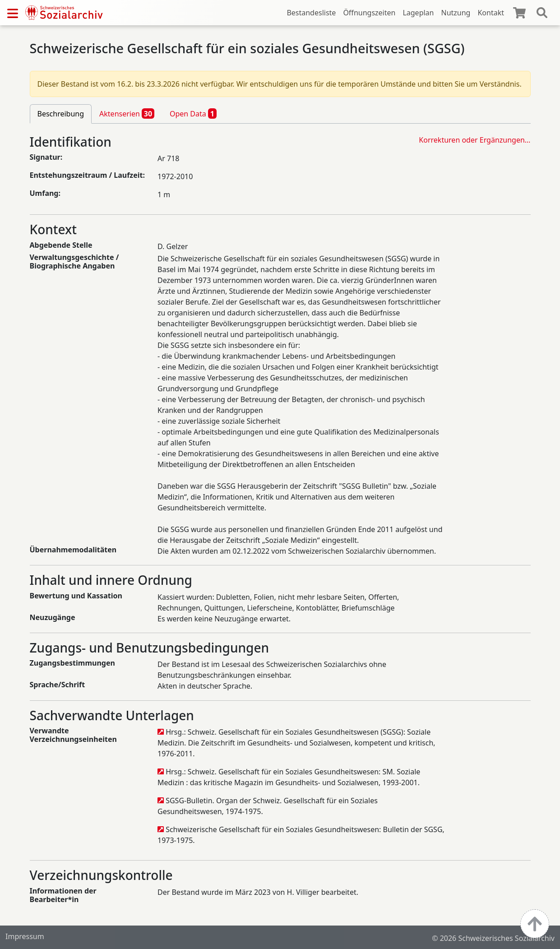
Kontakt (491, 13)
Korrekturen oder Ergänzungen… (474, 140)
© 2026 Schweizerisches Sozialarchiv (493, 938)
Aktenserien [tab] (127, 113)
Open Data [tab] (193, 113)
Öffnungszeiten (369, 13)
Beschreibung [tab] (61, 114)
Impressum (25, 936)
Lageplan (418, 13)
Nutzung (456, 13)
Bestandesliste (311, 13)
